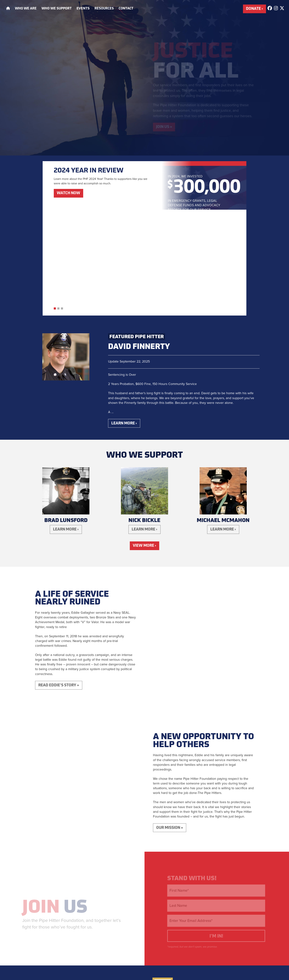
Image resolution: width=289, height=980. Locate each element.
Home (158, 908)
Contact (126, 9)
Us (56, 809)
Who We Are (26, 9)
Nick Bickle (144, 418)
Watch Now (70, 195)
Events (83, 9)
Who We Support (57, 9)
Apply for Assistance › (115, 890)
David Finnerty (139, 243)
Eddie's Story (208, 908)
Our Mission (179, 908)
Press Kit (220, 917)
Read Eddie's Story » (60, 586)
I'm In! (221, 838)
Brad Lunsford (66, 418)
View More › (144, 445)
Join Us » (165, 128)
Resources (104, 9)
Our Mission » (171, 729)
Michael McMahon (223, 418)
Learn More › (125, 320)
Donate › (254, 9)
